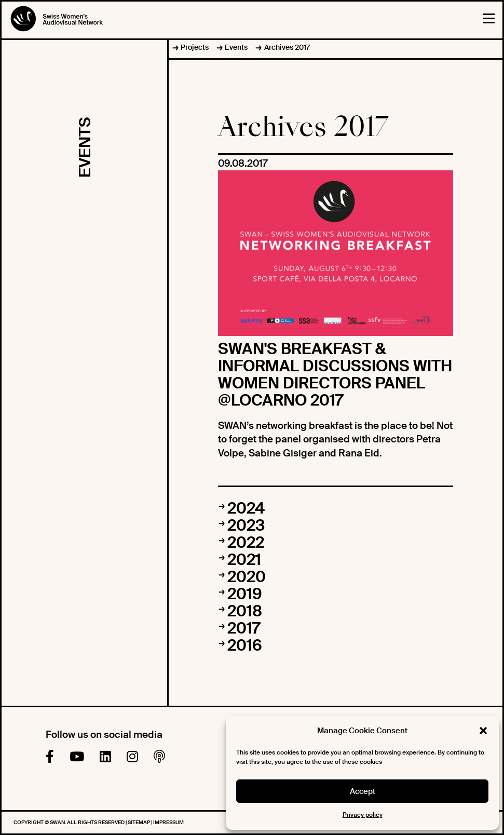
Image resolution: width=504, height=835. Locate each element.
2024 (246, 508)
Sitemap (139, 822)
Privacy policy (363, 815)
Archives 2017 (287, 47)
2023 (246, 525)
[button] (483, 731)
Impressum (168, 822)
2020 (247, 577)
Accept (363, 791)
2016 (245, 645)
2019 (245, 594)
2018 (245, 611)
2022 (246, 542)
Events (236, 47)
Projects (195, 47)
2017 (244, 628)
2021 (244, 560)
